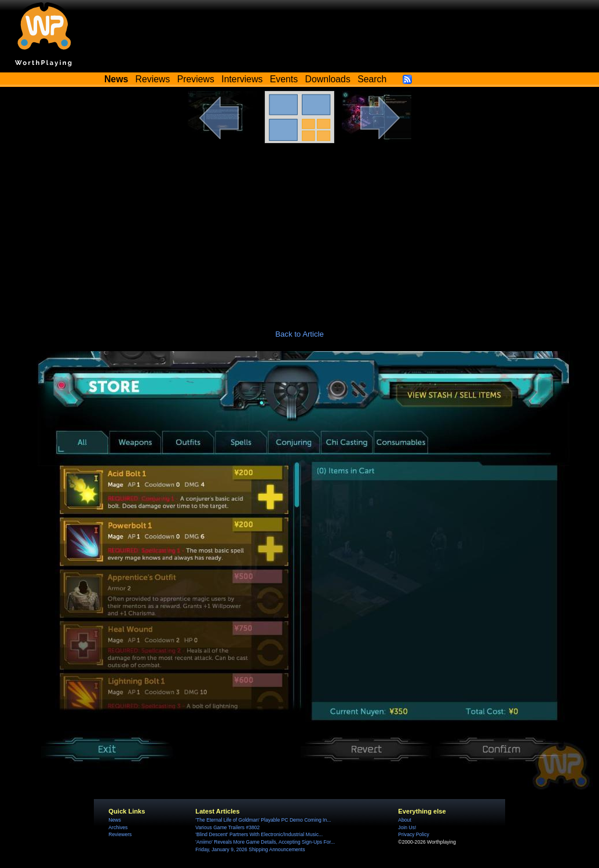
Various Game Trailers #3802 (227, 827)
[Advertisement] (299, 230)
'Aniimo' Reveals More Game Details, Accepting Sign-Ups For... (265, 842)
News (114, 820)
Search (372, 79)
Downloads (328, 79)
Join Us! (407, 827)
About (404, 820)
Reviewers (120, 834)
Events (284, 79)
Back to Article (299, 334)
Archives (118, 827)
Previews (196, 79)
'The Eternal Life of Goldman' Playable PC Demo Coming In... (263, 820)
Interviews (242, 79)
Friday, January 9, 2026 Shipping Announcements (250, 849)
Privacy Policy (413, 834)
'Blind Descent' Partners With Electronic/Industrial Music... (259, 834)
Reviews (153, 79)
